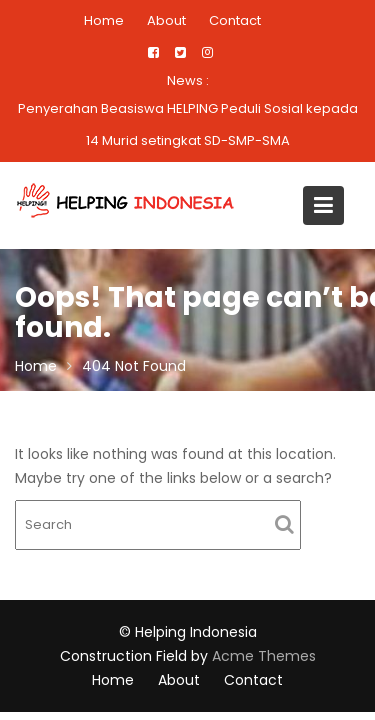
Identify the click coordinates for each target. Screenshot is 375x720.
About (166, 20)
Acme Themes (264, 656)
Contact (235, 20)
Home (104, 20)
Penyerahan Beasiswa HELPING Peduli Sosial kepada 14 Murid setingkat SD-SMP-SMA (188, 124)
